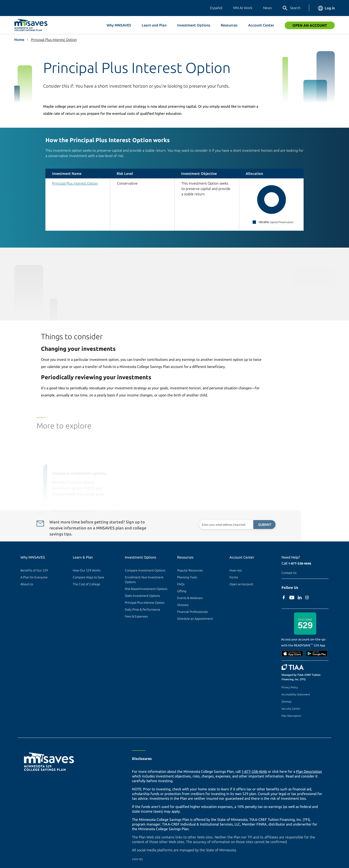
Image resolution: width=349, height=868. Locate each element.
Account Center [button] (261, 25)
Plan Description (291, 716)
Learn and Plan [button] (154, 25)
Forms (234, 577)
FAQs (181, 584)
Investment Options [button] (194, 25)
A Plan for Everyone (34, 577)
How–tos (236, 570)
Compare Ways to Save (88, 577)
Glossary (183, 605)
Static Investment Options (142, 596)
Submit (255, 525)
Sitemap (286, 701)
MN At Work (243, 8)
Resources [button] (229, 25)
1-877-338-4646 (300, 563)
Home (19, 40)
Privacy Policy (290, 687)
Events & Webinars (190, 598)
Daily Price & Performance (143, 610)
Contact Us (289, 573)
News (267, 8)
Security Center (291, 709)
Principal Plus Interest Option (54, 40)
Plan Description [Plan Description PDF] (309, 771)
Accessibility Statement (296, 694)
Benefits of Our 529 (34, 570)
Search (291, 8)
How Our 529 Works (87, 570)
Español (216, 8)
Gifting (182, 591)
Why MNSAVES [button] (119, 25)
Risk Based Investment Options (146, 589)
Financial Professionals (193, 612)
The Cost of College (86, 584)
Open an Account (310, 25)
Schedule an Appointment (195, 619)
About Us (27, 584)
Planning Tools (187, 577)
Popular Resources (190, 570)
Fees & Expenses (136, 616)
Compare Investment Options (145, 570)
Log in (326, 8)
